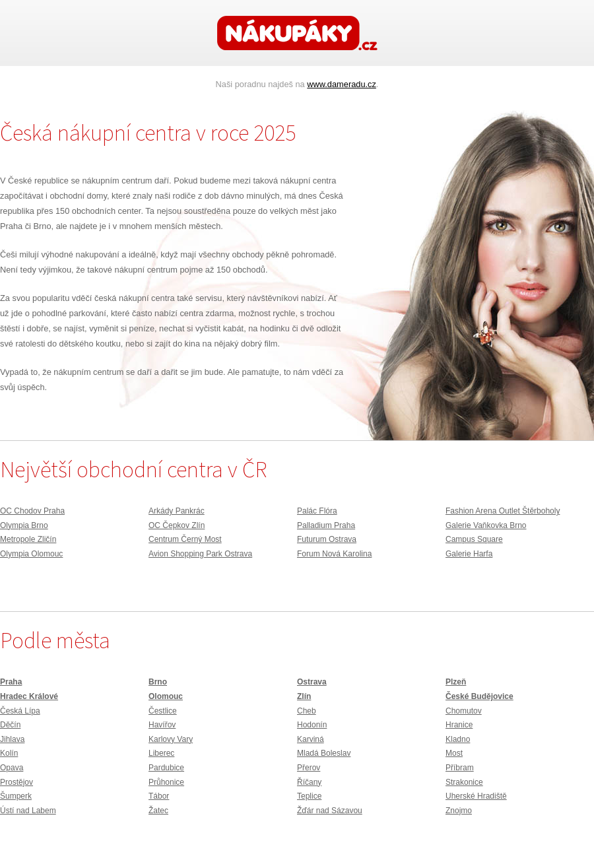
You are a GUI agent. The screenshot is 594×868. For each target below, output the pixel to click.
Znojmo (459, 811)
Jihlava (12, 739)
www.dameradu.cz (342, 84)
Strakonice (464, 782)
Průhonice (166, 782)
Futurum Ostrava (327, 539)
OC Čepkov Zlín (177, 525)
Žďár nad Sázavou (330, 811)
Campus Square (474, 539)
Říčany (309, 782)
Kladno (458, 739)
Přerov (309, 768)
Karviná (311, 739)
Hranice (459, 725)
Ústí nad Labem (28, 811)
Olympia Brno (24, 525)
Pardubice (166, 768)
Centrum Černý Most (185, 539)
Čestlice (163, 711)
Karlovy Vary (171, 739)
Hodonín (312, 725)
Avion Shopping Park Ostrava (200, 554)
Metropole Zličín (28, 539)
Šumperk (16, 796)
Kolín (9, 753)
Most (454, 753)
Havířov (162, 725)
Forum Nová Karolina (334, 554)
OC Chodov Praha (32, 511)
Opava (12, 768)
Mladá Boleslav (324, 753)
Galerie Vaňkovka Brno (486, 525)
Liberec (161, 753)
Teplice (309, 796)
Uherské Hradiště (476, 796)
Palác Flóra (317, 511)
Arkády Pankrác (177, 511)
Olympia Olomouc (31, 554)
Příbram (460, 768)
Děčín (10, 725)
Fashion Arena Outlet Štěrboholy (503, 511)
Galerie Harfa (469, 554)
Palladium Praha (326, 525)
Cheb (307, 711)
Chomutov (464, 711)
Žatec (158, 811)
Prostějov (16, 782)
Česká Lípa (20, 711)
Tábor (159, 796)
